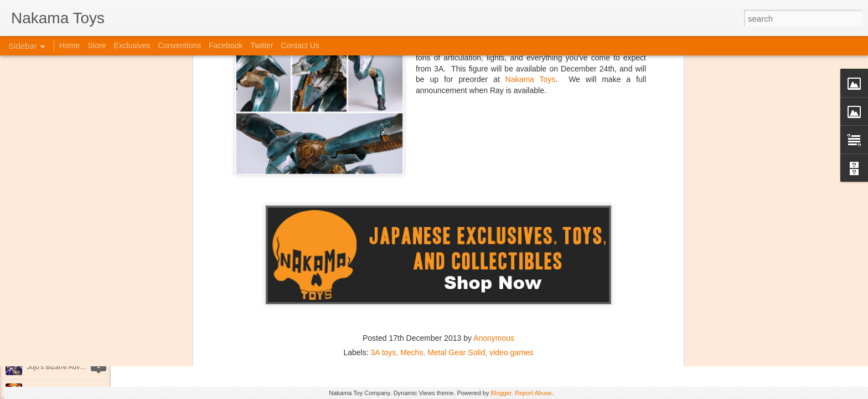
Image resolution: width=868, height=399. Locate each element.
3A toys (383, 222)
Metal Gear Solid (456, 222)
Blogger (501, 393)
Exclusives (132, 45)
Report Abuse (533, 393)
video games (511, 222)
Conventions (179, 45)
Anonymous (494, 208)
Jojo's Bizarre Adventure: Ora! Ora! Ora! (86, 367)
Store (97, 45)
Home (69, 45)
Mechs (412, 222)
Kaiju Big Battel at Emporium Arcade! (82, 342)
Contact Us (300, 45)
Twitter (262, 45)
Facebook (226, 45)
